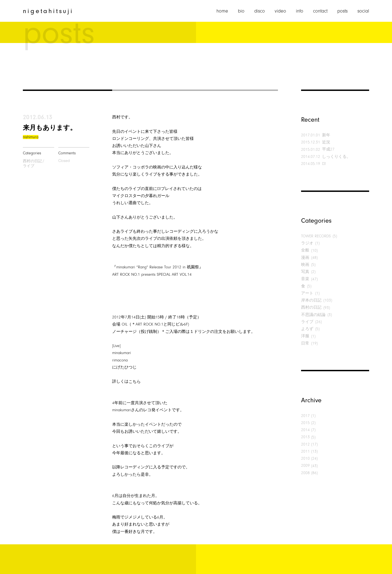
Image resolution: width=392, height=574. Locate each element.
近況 (326, 142)
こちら (135, 382)
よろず (307, 329)
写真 (305, 272)
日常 (305, 343)
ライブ (29, 166)
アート (307, 293)
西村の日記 (32, 161)
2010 (305, 458)
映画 (305, 265)
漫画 (305, 258)
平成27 (328, 149)
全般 (305, 250)
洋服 (305, 336)
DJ (324, 164)
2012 (305, 444)
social (363, 11)
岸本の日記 (311, 300)
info (300, 11)
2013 (305, 437)
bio (241, 11)
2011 (305, 451)
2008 (305, 473)
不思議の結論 (313, 315)
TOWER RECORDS (316, 236)
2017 (305, 416)
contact (320, 11)
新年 (326, 135)
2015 (305, 423)
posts (342, 11)
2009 (305, 466)
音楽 (305, 279)
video (280, 11)
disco (260, 11)
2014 (305, 430)
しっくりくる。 (336, 157)
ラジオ (307, 243)
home (222, 11)
